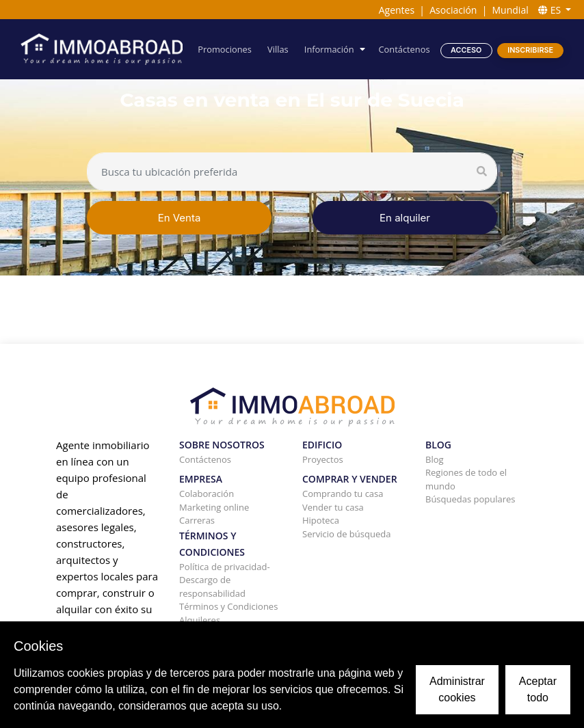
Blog (435, 459)
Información (331, 50)
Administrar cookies (457, 689)
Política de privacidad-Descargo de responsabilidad (225, 580)
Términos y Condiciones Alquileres (228, 613)
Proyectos (323, 459)
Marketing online (214, 507)
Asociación (453, 10)
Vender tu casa (333, 507)
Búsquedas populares (470, 499)
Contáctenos (405, 50)
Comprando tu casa (343, 494)
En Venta (180, 218)
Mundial (510, 10)
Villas (280, 50)
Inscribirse (530, 50)
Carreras (197, 520)
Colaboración (207, 494)
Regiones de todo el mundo (466, 479)
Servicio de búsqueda (346, 534)
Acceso (466, 50)
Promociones (227, 50)
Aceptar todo (538, 689)
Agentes (397, 10)
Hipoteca (321, 520)
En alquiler (405, 218)
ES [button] (551, 10)
